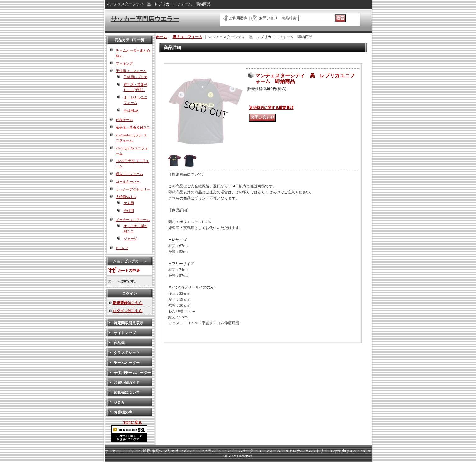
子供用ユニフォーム (131, 71)
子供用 (129, 211)
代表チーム (124, 120)
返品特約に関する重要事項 (271, 108)
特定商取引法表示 (129, 323)
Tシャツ (122, 248)
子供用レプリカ (136, 77)
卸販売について (127, 392)
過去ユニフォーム (129, 174)
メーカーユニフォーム (133, 220)
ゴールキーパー (128, 182)
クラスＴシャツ (127, 353)
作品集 (119, 343)
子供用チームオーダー (132, 373)
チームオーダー (127, 363)
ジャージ (130, 239)
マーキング (124, 63)
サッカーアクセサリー (133, 189)
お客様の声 (123, 412)
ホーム (161, 37)
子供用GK (131, 110)
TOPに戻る (133, 423)
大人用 (129, 203)
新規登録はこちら (128, 303)
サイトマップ (125, 333)
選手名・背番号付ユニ (133, 127)
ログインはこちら (128, 311)
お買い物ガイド (127, 383)
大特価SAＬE (126, 197)
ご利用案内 (238, 18)
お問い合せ (268, 18)
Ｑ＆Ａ (119, 402)
